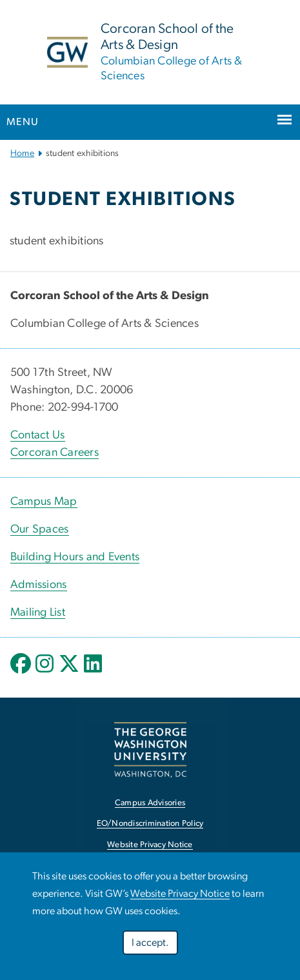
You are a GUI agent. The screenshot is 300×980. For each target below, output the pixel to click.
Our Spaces (40, 529)
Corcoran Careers (55, 453)
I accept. (150, 943)
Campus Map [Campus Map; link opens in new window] (44, 502)
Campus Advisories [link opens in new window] (150, 803)
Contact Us (38, 435)
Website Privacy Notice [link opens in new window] (150, 845)
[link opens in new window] (150, 750)
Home (22, 153)
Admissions (39, 585)
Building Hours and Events (75, 557)
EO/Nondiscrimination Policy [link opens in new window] (150, 824)
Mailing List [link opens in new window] (38, 612)
